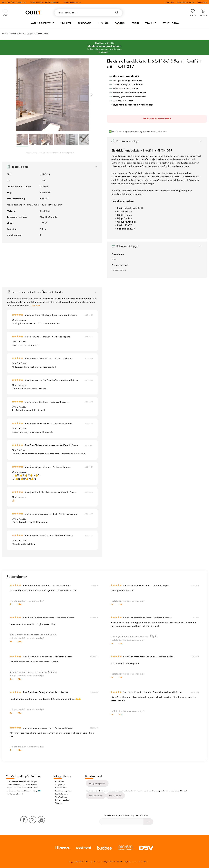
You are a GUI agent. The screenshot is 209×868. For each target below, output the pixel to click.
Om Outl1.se (61, 797)
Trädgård (85, 23)
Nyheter (66, 23)
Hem (4, 34)
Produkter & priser (63, 791)
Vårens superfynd (43, 23)
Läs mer (36, 305)
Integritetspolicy (62, 800)
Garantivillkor (61, 788)
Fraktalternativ (62, 794)
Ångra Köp (60, 785)
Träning (151, 23)
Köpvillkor (59, 782)
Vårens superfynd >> (72, 2)
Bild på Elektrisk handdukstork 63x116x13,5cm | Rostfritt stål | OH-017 (51, 153)
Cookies (59, 803)
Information (169, 2)
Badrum (120, 23)
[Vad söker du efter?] (88, 13)
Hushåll (103, 23)
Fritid (135, 23)
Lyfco (114, 259)
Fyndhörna (171, 23)
